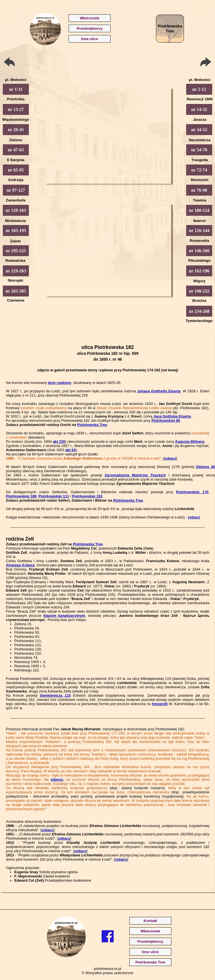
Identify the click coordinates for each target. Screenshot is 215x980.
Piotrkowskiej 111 (54, 496)
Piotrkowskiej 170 (192, 492)
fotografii (160, 704)
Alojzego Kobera (20, 565)
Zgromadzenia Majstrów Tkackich (135, 475)
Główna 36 (205, 467)
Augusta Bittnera (190, 442)
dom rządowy (59, 383)
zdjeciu (57, 779)
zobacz (170, 458)
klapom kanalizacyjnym (64, 616)
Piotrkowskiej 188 (21, 496)
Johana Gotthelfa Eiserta (159, 391)
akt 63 (70, 450)
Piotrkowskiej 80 (166, 421)
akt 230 (59, 442)
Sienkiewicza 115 (55, 695)
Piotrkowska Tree (92, 425)
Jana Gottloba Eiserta (172, 416)
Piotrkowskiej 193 (87, 496)
